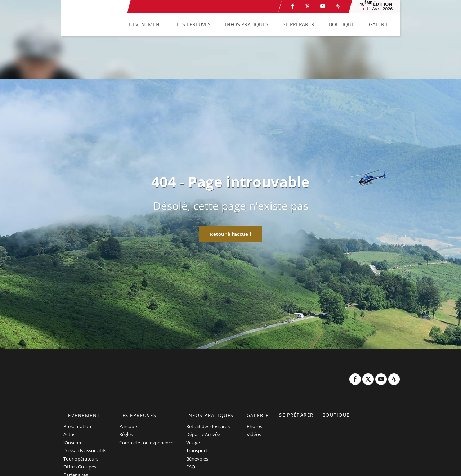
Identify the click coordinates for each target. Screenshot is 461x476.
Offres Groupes (80, 467)
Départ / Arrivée (203, 434)
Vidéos (254, 434)
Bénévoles (197, 459)
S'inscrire (73, 443)
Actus (69, 434)
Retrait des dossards (208, 426)
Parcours (129, 426)
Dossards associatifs (85, 450)
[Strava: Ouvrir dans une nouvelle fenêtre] (338, 6)
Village (193, 443)
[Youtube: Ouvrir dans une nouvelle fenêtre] (323, 6)
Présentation (77, 426)
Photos (254, 426)
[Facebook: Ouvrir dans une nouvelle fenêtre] (292, 6)
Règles (126, 434)
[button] (146, 24)
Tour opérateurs (81, 459)
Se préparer (296, 415)
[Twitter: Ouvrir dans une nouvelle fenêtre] (308, 6)
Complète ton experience (146, 443)
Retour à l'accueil (230, 234)
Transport (197, 450)
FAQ (191, 467)
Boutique (336, 415)
